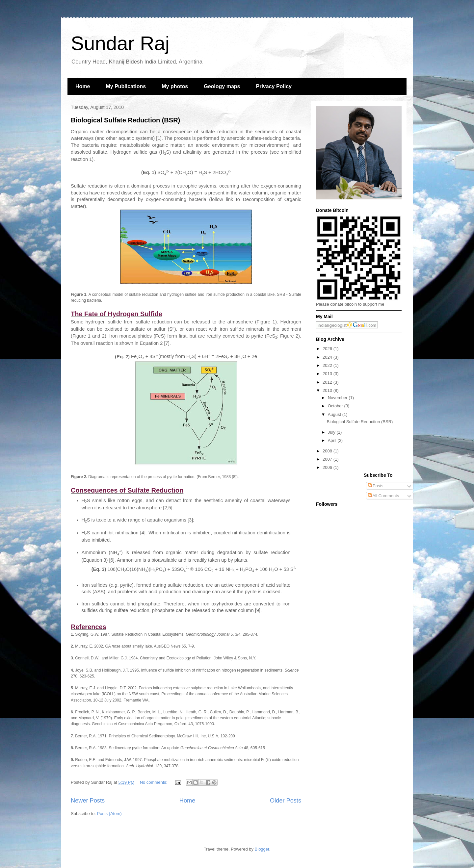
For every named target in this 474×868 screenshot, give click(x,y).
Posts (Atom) (109, 814)
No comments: (154, 782)
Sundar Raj (120, 43)
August (335, 414)
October (336, 406)
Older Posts (286, 801)
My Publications (126, 86)
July (332, 432)
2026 (328, 349)
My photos (175, 86)
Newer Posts (88, 801)
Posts (376, 486)
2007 (328, 459)
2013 (328, 374)
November (338, 398)
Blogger (262, 849)
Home (83, 86)
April (333, 440)
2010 (328, 390)
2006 (328, 467)
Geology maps (222, 86)
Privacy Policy (274, 86)
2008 (328, 451)
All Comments (383, 496)
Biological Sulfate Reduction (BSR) (125, 120)
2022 (328, 365)
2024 (328, 357)
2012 (328, 382)
